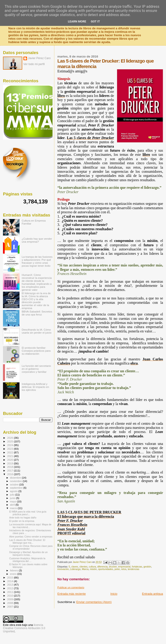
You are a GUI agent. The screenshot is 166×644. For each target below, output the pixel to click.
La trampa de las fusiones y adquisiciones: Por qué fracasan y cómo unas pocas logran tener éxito (37, 261)
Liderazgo (75, 569)
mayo (14, 501)
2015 (10, 577)
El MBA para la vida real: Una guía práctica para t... (28, 513)
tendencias (133, 569)
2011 (10, 592)
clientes (83, 567)
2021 (10, 456)
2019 (10, 463)
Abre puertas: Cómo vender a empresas (31, 537)
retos (124, 569)
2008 (10, 603)
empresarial (124, 567)
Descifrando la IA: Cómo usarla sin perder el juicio (37, 331)
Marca (85, 569)
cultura (92, 567)
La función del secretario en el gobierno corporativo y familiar (36, 369)
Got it (95, 21)
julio (13, 495)
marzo (14, 508)
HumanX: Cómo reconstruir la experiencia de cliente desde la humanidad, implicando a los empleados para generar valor (37, 282)
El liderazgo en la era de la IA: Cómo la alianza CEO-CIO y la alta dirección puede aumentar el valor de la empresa (36, 301)
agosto (14, 491)
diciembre (16, 478)
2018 (10, 467)
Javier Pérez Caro (39, 58)
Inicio (114, 594)
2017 (10, 470)
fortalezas (137, 567)
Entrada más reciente (72, 594)
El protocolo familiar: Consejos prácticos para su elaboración (36, 351)
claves (75, 567)
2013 (10, 585)
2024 (10, 445)
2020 (10, 460)
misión (93, 569)
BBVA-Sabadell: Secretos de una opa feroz (37, 313)
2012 (10, 588)
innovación (63, 569)
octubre (15, 485)
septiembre (17, 488)
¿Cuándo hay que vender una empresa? (37, 240)
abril (13, 505)
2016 (10, 474)
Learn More (77, 21)
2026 (10, 438)
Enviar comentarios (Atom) (94, 602)
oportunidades (106, 569)
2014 (10, 581)
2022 (10, 452)
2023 (10, 449)
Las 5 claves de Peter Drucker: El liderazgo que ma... (27, 541)
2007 (10, 607)
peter (117, 569)
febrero (14, 570)
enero (14, 574)
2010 (10, 596)
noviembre (16, 481)
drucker (113, 567)
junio (13, 498)
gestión (147, 567)
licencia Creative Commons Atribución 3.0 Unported (24, 628)
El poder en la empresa (22, 521)
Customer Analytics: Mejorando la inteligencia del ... (27, 560)
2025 (10, 441)
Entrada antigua (152, 594)
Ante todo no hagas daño (23, 518)
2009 (10, 599)
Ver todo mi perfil (34, 64)
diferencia (102, 567)
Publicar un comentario (71, 587)
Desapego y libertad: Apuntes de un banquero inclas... (28, 554)
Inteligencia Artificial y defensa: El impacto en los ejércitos (35, 387)
